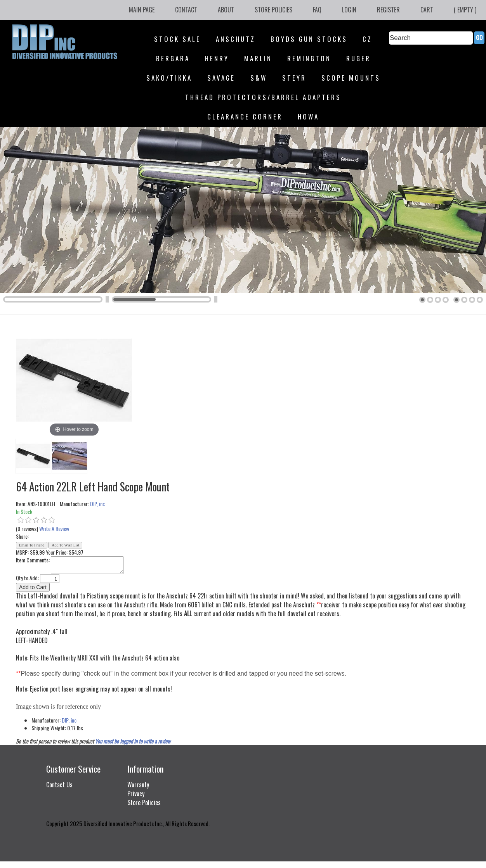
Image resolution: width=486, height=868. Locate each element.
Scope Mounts (351, 78)
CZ (367, 39)
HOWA (308, 117)
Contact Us (59, 785)
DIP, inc (97, 504)
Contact (186, 10)
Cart (427, 10)
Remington (309, 58)
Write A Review (54, 528)
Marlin (258, 58)
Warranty (138, 785)
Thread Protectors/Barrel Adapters (263, 97)
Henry (217, 58)
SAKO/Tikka (169, 78)
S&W (259, 78)
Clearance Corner (245, 117)
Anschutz (236, 39)
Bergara (173, 58)
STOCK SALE (177, 39)
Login (349, 10)
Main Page (142, 10)
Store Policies (273, 10)
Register (388, 10)
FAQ (317, 10)
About (226, 10)
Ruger (358, 58)
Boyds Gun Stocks (309, 39)
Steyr (294, 78)
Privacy (136, 794)
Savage (221, 78)
